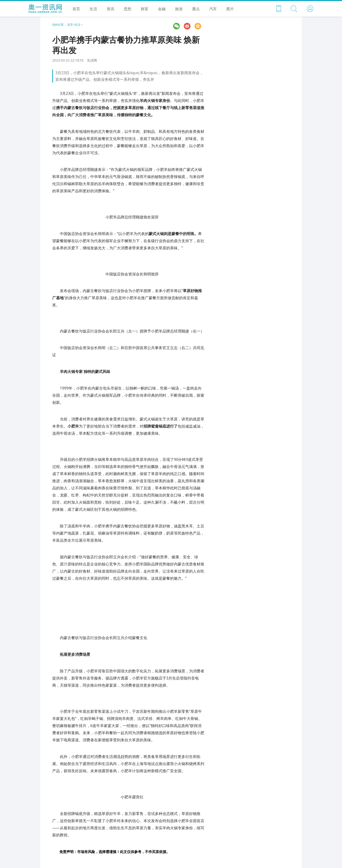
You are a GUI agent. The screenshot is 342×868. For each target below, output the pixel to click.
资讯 (110, 9)
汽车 (213, 9)
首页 (76, 9)
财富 (145, 9)
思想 (128, 9)
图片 (230, 9)
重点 (196, 9)
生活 (93, 9)
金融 (162, 9)
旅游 (179, 9)
